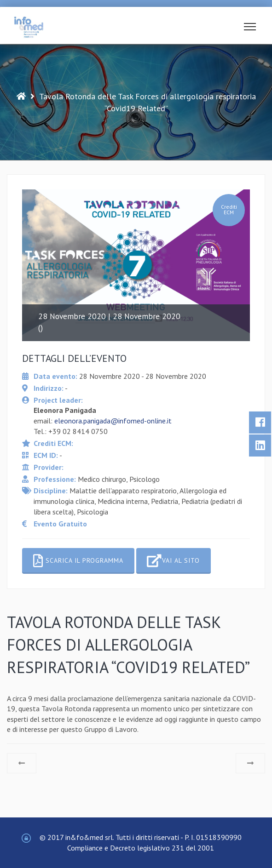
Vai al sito (173, 561)
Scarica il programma (78, 561)
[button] (250, 29)
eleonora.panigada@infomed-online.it (113, 421)
